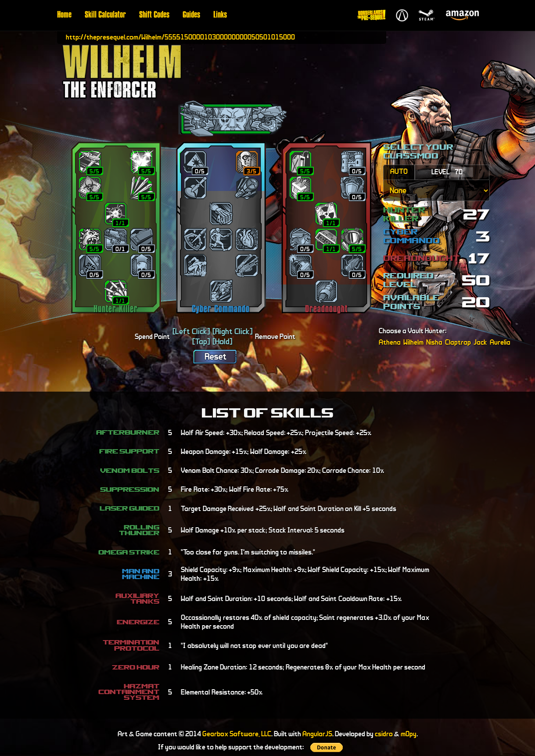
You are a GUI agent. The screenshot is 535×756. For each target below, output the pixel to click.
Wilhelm (413, 342)
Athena (390, 342)
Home (64, 15)
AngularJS (317, 734)
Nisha (434, 342)
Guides (191, 15)
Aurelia (500, 342)
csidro (384, 734)
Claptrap (458, 342)
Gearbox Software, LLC (237, 734)
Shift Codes (154, 15)
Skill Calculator (105, 15)
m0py (409, 734)
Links (220, 15)
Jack (480, 342)
